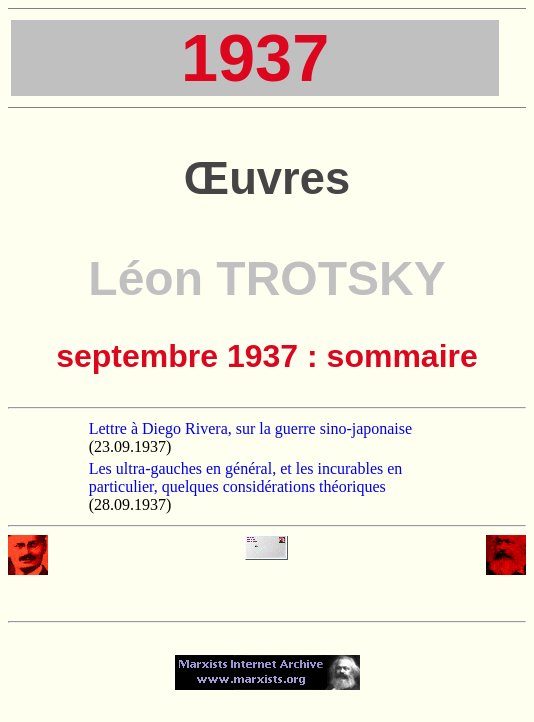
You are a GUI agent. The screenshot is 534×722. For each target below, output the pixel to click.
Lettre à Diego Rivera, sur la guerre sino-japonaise (250, 428)
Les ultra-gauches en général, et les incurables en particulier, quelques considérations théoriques (246, 477)
